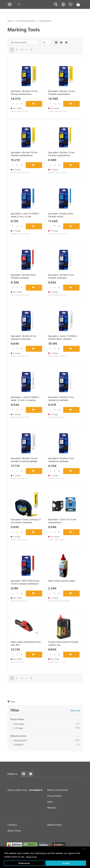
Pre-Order (19, 724)
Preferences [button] (24, 863)
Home (10, 21)
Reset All (75, 711)
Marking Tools (45, 21)
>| (31, 50)
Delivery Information (58, 790)
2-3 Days (18, 728)
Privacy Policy (54, 796)
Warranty (52, 808)
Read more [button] (31, 857)
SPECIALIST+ (21, 741)
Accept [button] (66, 863)
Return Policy (14, 831)
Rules (50, 802)
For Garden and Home (26, 21)
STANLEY (19, 745)
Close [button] (84, 849)
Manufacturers (55, 825)
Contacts (12, 825)
